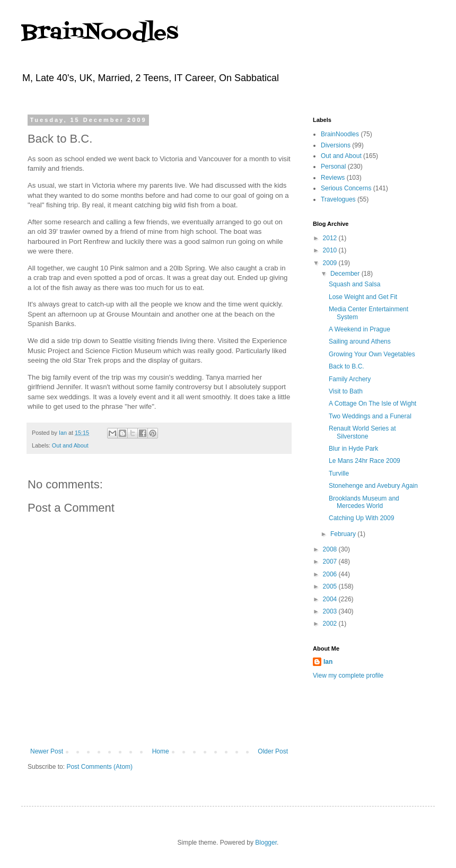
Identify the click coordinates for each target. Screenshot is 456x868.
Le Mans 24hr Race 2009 (365, 461)
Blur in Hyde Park (353, 449)
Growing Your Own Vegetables (372, 354)
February (344, 534)
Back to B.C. (347, 366)
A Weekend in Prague (359, 329)
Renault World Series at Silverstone (362, 432)
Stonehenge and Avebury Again (373, 486)
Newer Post (47, 751)
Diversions (336, 145)
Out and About (70, 445)
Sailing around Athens (360, 341)
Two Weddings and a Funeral (370, 416)
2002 (331, 624)
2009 (331, 263)
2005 (331, 586)
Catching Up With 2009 (361, 518)
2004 (331, 599)
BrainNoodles (100, 33)
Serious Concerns (346, 188)
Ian (328, 662)
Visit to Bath (346, 391)
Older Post (273, 751)
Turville (339, 474)
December (346, 274)
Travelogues (338, 199)
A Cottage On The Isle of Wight (372, 404)
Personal (333, 166)
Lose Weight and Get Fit (363, 297)
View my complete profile (348, 676)
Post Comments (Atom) (99, 767)
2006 (331, 574)
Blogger (266, 843)
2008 (331, 549)
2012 (331, 238)
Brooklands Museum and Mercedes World (364, 502)
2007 (331, 562)
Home (161, 751)
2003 (331, 611)
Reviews (333, 178)
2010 (331, 250)
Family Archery (350, 379)
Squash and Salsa (354, 284)
